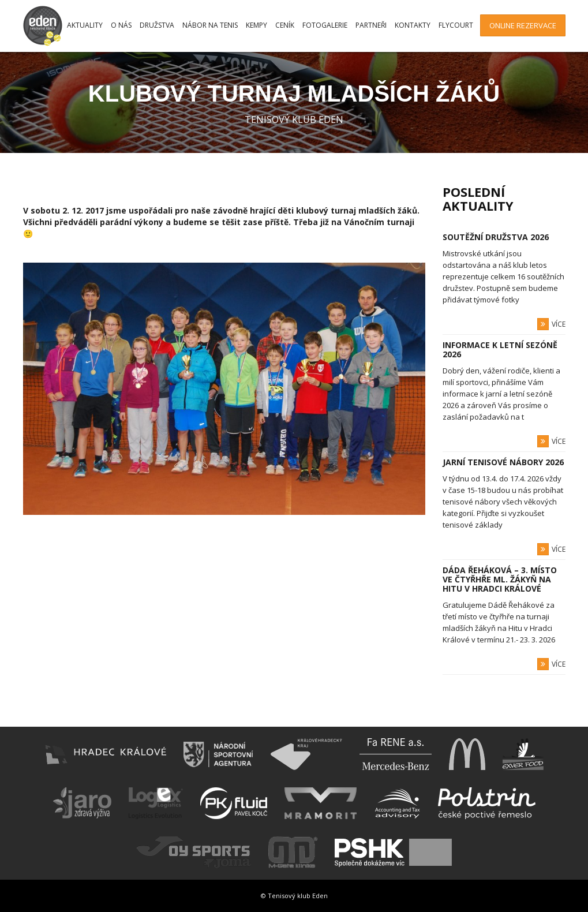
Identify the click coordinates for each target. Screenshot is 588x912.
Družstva (157, 25)
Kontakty (413, 25)
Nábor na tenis (210, 25)
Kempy (256, 25)
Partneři (371, 25)
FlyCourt (456, 25)
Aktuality (85, 25)
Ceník (285, 25)
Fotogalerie (325, 25)
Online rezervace (523, 25)
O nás (121, 25)
